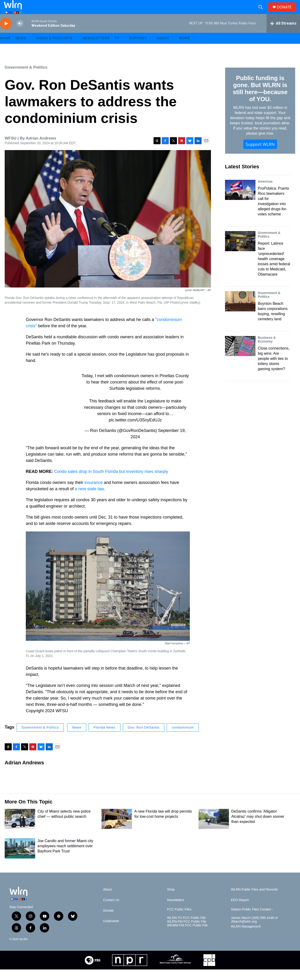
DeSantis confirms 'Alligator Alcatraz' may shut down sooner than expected (258, 827)
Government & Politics (26, 78)
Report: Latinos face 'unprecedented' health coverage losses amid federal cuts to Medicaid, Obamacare (274, 269)
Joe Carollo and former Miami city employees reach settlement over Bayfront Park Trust (65, 857)
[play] (6, 34)
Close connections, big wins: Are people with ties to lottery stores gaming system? (274, 369)
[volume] (20, 34)
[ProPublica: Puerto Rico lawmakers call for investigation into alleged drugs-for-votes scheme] (240, 200)
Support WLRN (260, 155)
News (77, 738)
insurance (94, 493)
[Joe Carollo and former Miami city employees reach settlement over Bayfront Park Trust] (20, 859)
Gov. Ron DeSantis (144, 738)
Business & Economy (267, 350)
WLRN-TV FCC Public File (186, 928)
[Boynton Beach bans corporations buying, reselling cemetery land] (240, 312)
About (163, 49)
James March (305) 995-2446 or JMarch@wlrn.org (254, 930)
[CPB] (209, 971)
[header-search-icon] (262, 12)
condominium (183, 738)
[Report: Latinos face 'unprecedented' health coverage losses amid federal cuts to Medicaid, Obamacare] (240, 252)
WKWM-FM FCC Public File (187, 936)
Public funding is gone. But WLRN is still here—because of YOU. (260, 99)
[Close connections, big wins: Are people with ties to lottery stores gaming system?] (240, 357)
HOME (5, 49)
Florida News (105, 738)
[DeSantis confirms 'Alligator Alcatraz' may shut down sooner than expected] (214, 829)
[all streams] (283, 34)
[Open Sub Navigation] (30, 49)
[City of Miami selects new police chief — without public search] (20, 829)
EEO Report (240, 911)
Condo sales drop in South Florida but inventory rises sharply (111, 482)
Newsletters (96, 49)
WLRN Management (246, 937)
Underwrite (111, 932)
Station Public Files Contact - (252, 920)
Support (138, 49)
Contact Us (111, 911)
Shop (171, 900)
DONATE (287, 12)
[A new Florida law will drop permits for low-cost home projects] (117, 829)
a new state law (89, 499)
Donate (108, 921)
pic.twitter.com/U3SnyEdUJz (135, 431)
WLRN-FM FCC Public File (187, 932)
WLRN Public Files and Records (254, 900)
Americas (265, 192)
